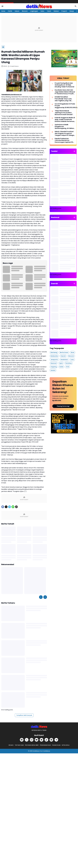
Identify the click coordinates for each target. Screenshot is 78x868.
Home (3, 11)
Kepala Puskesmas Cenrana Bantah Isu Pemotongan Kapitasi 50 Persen (64, 140)
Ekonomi (25, 11)
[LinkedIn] (51, 740)
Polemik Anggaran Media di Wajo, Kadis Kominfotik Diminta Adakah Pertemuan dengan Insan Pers (65, 120)
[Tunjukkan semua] (74, 151)
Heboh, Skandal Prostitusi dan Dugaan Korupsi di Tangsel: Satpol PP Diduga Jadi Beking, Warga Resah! (64, 133)
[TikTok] (46, 740)
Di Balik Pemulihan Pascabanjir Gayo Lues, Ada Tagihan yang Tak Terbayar (63, 99)
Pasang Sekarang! (63, 406)
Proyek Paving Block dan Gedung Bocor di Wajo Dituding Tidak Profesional (64, 85)
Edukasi (56, 11)
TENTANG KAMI (19, 745)
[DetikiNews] (39, 727)
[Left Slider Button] (41, 597)
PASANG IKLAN (56, 745)
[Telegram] (10, 507)
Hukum (17, 11)
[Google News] (41, 740)
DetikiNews (36, 751)
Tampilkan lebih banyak (24, 715)
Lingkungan (34, 11)
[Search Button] (76, 6)
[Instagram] (32, 740)
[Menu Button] (2, 6)
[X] (6, 507)
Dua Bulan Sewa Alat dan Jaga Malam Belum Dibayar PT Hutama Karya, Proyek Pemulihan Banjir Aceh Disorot (65, 92)
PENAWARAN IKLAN (45, 745)
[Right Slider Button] (76, 11)
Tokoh (49, 11)
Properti (64, 11)
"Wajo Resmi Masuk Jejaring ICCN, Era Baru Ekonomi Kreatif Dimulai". (64, 113)
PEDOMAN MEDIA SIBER (32, 745)
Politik (10, 11)
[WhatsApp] (13, 507)
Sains (42, 11)
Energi (72, 11)
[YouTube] (37, 740)
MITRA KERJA (66, 745)
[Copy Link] (16, 507)
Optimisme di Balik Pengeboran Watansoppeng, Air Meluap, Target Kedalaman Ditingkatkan (65, 127)
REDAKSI (11, 745)
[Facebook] (3, 507)
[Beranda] (3, 47)
